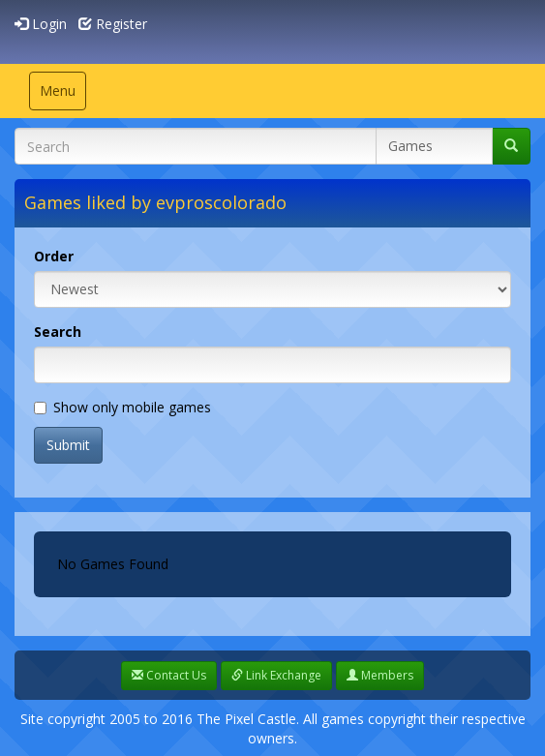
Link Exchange (276, 675)
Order (54, 256)
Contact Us (169, 675)
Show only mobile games (122, 407)
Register (113, 24)
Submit (68, 445)
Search (58, 332)
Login (41, 24)
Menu (62, 95)
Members (380, 675)
